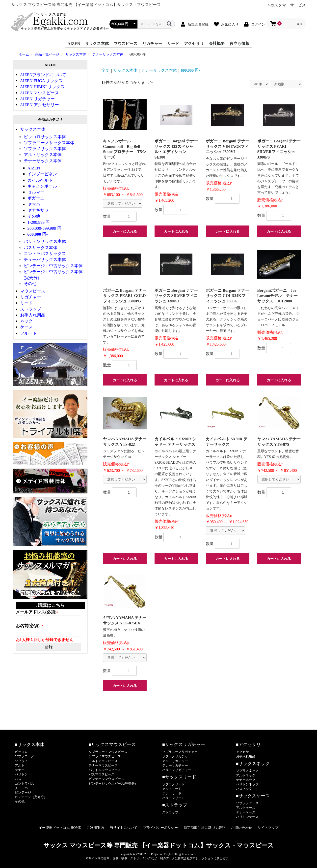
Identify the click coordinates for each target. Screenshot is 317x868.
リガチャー (152, 44)
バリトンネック (247, 784)
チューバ (21, 788)
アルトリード (172, 789)
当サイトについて (124, 828)
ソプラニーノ (25, 756)
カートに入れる (125, 231)
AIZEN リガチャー (37, 99)
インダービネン (42, 174)
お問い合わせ (241, 828)
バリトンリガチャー (177, 770)
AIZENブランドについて (43, 75)
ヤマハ (34, 204)
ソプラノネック (247, 771)
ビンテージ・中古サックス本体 (53, 266)
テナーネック (246, 780)
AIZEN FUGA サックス (41, 81)
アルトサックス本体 (43, 155)
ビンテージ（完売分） (31, 797)
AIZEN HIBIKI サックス (42, 87)
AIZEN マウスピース (40, 93)
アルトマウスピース (103, 761)
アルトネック (246, 775)
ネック (26, 321)
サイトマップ (268, 828)
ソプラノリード (173, 784)
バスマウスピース (102, 774)
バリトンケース (247, 817)
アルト (20, 765)
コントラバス (25, 784)
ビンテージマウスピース (106, 779)
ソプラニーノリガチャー (180, 752)
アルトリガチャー (175, 761)
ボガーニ (36, 198)
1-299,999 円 (39, 222)
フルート (28, 333)
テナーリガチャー (175, 765)
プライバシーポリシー (160, 828)
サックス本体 (97, 44)
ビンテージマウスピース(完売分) (112, 784)
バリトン (21, 774)
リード (173, 44)
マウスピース (126, 44)
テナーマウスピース (103, 765)
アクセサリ (194, 44)
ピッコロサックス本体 (45, 137)
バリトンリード (173, 798)
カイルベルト (40, 180)
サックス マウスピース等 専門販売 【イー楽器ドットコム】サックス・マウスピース (158, 845)
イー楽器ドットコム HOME (60, 828)
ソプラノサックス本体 (45, 149)
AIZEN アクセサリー (40, 105)
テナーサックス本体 (43, 161)
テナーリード (172, 793)
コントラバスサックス (45, 254)
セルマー (36, 192)
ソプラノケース (247, 803)
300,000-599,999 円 (44, 228)
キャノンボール (42, 186)
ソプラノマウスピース (105, 756)
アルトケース (246, 808)
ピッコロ (21, 752)
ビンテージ (23, 792)
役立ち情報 (239, 44)
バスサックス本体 (41, 248)
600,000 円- (38, 234)
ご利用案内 (95, 828)
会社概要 (217, 44)
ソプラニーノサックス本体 (49, 143)
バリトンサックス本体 (45, 241)
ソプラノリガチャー (177, 756)
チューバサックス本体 (45, 260)
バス (18, 779)
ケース (26, 327)
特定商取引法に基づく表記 (205, 828)
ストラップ (31, 309)
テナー (20, 770)
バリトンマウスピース (105, 770)
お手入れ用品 (33, 315)
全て (106, 70)
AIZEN (74, 44)
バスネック (244, 789)
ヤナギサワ (38, 210)
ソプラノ (21, 761)
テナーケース (246, 812)
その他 (34, 216)
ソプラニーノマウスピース (108, 752)
